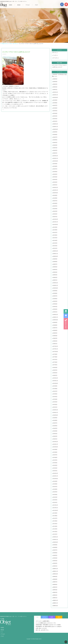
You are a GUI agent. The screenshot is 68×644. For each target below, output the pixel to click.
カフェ (45, 617)
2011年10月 (55, 510)
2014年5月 (55, 428)
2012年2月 (55, 500)
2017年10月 (55, 352)
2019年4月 (55, 304)
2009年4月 (55, 590)
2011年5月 (55, 524)
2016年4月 (55, 368)
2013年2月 (55, 468)
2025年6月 (55, 108)
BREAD (66, 324)
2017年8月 (55, 357)
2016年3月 (55, 370)
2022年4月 (55, 209)
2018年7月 (55, 328)
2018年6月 (55, 330)
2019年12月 (55, 283)
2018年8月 (55, 325)
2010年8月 (55, 547)
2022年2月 (55, 214)
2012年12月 (55, 473)
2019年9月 (55, 291)
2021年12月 (55, 219)
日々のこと (55, 53)
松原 (52, 617)
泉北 (59, 617)
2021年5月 (55, 238)
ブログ (36, 5)
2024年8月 (55, 135)
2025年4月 (55, 113)
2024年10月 (55, 129)
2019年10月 (55, 288)
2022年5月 (55, 206)
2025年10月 (55, 97)
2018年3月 (55, 338)
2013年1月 (55, 471)
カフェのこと (56, 58)
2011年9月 (55, 513)
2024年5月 (55, 143)
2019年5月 (55, 301)
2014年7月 (55, 423)
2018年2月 (55, 341)
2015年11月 (55, 381)
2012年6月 (55, 489)
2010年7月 (55, 550)
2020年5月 (55, 270)
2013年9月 (55, 450)
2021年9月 (55, 227)
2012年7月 (55, 487)
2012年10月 (55, 479)
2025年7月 (55, 105)
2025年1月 (55, 121)
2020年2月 (55, 277)
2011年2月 (55, 532)
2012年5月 (55, 492)
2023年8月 (55, 166)
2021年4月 (55, 240)
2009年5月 (55, 587)
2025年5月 (55, 111)
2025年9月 (55, 100)
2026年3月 (55, 84)
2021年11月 (55, 222)
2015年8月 (55, 389)
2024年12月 (55, 124)
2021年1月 (55, 248)
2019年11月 (55, 285)
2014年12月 (55, 410)
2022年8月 (55, 198)
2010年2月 (55, 563)
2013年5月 (55, 460)
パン (2, 632)
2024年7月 (55, 137)
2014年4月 (55, 431)
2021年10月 (55, 225)
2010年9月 (55, 545)
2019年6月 (55, 299)
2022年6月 (55, 203)
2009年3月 (55, 592)
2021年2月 (55, 246)
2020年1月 (55, 280)
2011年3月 (55, 529)
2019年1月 (55, 312)
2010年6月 (55, 553)
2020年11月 (55, 254)
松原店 (66, 313)
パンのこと (55, 55)
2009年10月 (55, 574)
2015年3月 (55, 402)
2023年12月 (55, 156)
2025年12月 (55, 92)
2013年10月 (55, 447)
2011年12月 (55, 505)
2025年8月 (55, 103)
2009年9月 (55, 577)
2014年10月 (55, 415)
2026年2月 (55, 87)
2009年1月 (55, 598)
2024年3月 (55, 148)
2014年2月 (55, 436)
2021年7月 (55, 232)
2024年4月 (55, 145)
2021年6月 (55, 235)
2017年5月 (55, 365)
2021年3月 (55, 243)
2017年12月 (55, 346)
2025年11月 (55, 95)
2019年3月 (55, 307)
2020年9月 (55, 259)
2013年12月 (55, 442)
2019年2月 (55, 309)
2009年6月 (55, 585)
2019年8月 (55, 293)
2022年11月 (55, 190)
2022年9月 (55, 195)
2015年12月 (55, 378)
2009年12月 (55, 569)
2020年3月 (55, 275)
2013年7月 (55, 455)
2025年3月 (55, 116)
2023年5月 (55, 174)
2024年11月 (55, 127)
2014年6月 (55, 426)
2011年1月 (55, 534)
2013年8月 (55, 452)
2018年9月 (55, 322)
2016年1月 (55, 375)
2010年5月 (55, 555)
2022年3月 (55, 211)
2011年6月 (55, 521)
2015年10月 (55, 383)
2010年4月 (55, 558)
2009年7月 (55, 582)
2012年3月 (55, 497)
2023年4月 (55, 177)
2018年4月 (55, 336)
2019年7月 (55, 296)
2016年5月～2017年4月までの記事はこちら (59, 75)
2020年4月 (55, 272)
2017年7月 (55, 360)
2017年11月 (55, 349)
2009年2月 (55, 595)
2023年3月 (55, 180)
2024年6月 (55, 140)
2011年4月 (55, 526)
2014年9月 (55, 418)
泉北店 (66, 317)
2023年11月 (55, 158)
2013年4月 (55, 463)
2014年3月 (55, 434)
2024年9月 (55, 132)
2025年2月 (55, 119)
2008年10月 (55, 606)
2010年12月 (55, 537)
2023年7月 (55, 169)
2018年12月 (55, 315)
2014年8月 (55, 420)
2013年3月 (55, 465)
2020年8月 (55, 262)
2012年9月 (55, 481)
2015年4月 (55, 399)
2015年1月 (55, 407)
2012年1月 (55, 502)
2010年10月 (55, 542)
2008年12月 (55, 600)
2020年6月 (55, 267)
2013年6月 (55, 457)
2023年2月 (55, 182)
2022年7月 (55, 201)
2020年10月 (55, 256)
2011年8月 (55, 516)
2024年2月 (55, 150)
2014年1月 (55, 439)
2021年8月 (55, 230)
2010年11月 (55, 540)
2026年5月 (55, 79)
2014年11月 (55, 413)
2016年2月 (55, 373)
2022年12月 (55, 188)
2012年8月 (55, 484)
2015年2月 (55, 405)
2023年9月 (55, 164)
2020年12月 (55, 251)
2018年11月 (55, 317)
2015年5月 (55, 397)
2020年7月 (55, 264)
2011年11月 (55, 508)
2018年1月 (55, 344)
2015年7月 (55, 391)
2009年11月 (55, 571)
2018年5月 (55, 333)
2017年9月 (55, 354)
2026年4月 (55, 82)
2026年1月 (55, 90)
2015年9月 (55, 386)
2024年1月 (55, 153)
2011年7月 (55, 518)
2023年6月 (55, 172)
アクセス (28, 5)
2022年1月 (55, 217)
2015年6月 (55, 394)
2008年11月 (55, 603)
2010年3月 (55, 561)
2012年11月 (55, 476)
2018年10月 (55, 320)
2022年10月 (55, 193)
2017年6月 (55, 362)
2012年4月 (55, 495)
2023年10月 (55, 161)
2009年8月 (55, 579)
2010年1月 (55, 566)
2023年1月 (55, 185)
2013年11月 (55, 444)
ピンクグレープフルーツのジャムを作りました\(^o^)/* (59, 66)
